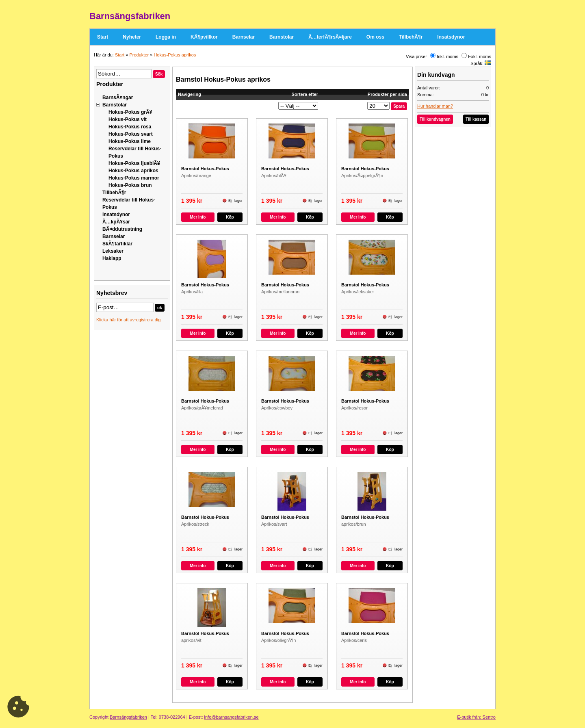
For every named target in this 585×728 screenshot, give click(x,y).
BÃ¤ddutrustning (122, 229)
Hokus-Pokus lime (130, 141)
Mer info (198, 217)
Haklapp (112, 258)
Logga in (166, 37)
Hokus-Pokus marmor (134, 178)
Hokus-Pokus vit (128, 119)
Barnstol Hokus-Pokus (205, 169)
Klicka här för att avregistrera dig (128, 320)
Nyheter (132, 37)
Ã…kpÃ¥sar (116, 222)
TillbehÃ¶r (411, 37)
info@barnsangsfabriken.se (232, 717)
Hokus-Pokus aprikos (175, 55)
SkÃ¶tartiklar (117, 244)
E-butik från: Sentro (476, 717)
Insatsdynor (451, 37)
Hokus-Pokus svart (131, 134)
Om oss (375, 37)
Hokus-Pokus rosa (130, 127)
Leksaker (113, 251)
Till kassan (476, 119)
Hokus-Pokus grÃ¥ (130, 112)
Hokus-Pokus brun (130, 185)
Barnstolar (282, 37)
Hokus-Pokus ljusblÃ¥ (134, 163)
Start (103, 37)
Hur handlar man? (435, 106)
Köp (230, 217)
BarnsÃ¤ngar (118, 97)
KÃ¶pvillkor (204, 37)
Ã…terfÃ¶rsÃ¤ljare (330, 37)
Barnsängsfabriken (128, 717)
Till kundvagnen (435, 119)
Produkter (139, 55)
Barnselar (244, 37)
